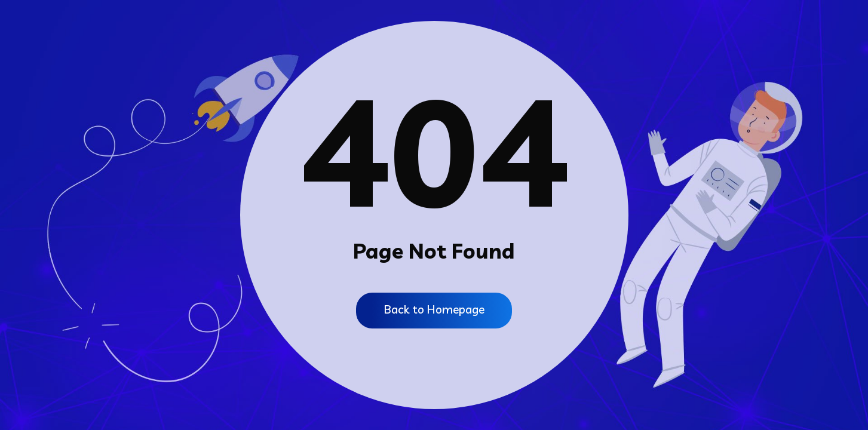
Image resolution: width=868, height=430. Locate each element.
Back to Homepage (434, 310)
